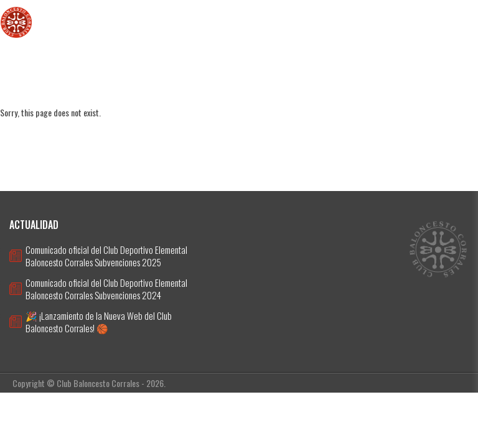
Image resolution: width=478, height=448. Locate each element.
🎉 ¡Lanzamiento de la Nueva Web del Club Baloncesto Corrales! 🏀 (99, 322)
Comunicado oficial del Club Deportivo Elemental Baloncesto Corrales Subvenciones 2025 (106, 256)
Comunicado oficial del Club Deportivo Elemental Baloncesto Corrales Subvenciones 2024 (106, 289)
